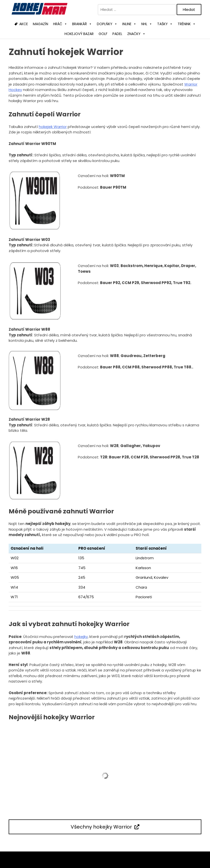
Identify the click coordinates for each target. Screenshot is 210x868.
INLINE (129, 24)
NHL (147, 24)
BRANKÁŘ (82, 24)
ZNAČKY (136, 34)
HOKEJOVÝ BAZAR (79, 34)
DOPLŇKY (107, 24)
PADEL (117, 34)
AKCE (24, 24)
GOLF (103, 34)
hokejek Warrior (53, 127)
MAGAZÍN (41, 24)
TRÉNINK (187, 24)
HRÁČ (60, 24)
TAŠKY (165, 24)
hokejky (81, 637)
